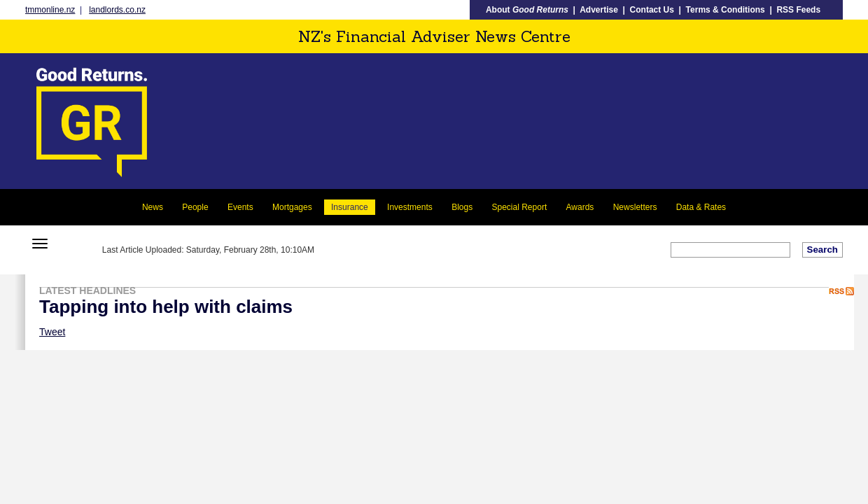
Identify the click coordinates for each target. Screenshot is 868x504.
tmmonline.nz (50, 10)
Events (240, 207)
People (195, 207)
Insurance (350, 207)
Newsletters (635, 207)
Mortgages (292, 207)
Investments (410, 207)
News (153, 207)
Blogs (462, 207)
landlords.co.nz (117, 10)
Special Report (520, 207)
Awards (580, 207)
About (527, 10)
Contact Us (652, 10)
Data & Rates (701, 207)
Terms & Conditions (726, 10)
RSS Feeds (798, 10)
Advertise (599, 10)
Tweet (52, 332)
